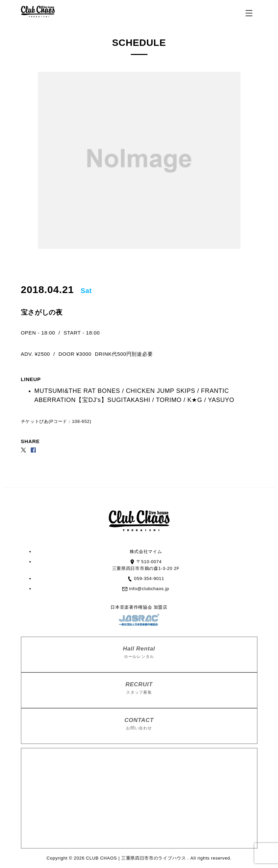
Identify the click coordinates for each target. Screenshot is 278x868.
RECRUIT (139, 688)
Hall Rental (139, 653)
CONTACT (139, 724)
